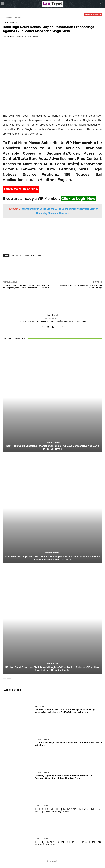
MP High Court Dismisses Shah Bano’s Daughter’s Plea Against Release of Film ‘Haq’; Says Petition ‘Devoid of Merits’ (52, 669)
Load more (52, 861)
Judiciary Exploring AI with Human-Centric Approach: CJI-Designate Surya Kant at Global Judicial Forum (64, 777)
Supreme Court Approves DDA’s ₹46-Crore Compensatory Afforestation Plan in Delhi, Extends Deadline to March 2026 (52, 558)
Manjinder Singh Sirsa (33, 255)
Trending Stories (42, 739)
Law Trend (10, 36)
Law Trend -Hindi (42, 806)
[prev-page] (5, 680)
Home (5, 17)
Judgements (40, 706)
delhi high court (16, 255)
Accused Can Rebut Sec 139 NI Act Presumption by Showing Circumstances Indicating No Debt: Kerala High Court (65, 711)
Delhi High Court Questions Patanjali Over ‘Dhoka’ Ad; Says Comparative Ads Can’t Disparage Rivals (52, 447)
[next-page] (9, 680)
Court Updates (15, 17)
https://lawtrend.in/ (53, 318)
